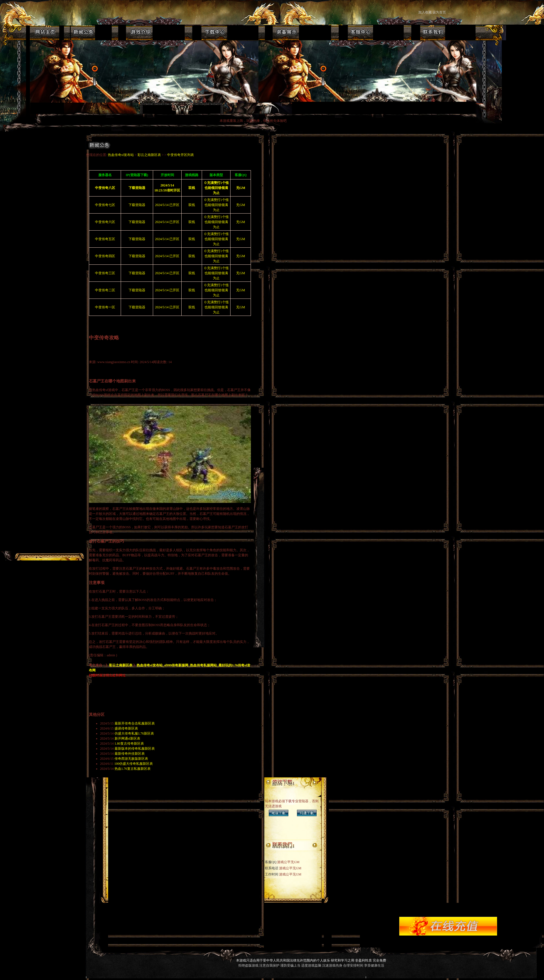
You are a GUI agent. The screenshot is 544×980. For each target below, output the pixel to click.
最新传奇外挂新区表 (130, 754)
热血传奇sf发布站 (121, 155)
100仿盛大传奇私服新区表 (134, 764)
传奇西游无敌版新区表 (131, 759)
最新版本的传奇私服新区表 (135, 749)
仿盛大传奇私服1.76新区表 (134, 733)
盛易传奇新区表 (126, 728)
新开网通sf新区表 (128, 738)
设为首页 (440, 12)
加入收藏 (425, 12)
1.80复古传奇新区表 (129, 744)
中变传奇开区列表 (180, 155)
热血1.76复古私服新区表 (133, 769)
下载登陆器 (137, 205)
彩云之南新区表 (149, 155)
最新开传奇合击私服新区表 (135, 723)
